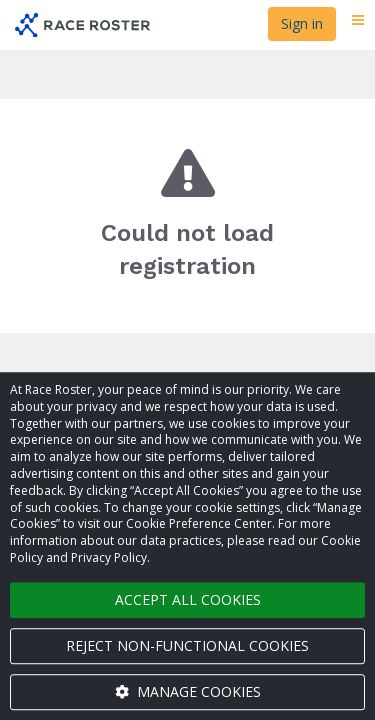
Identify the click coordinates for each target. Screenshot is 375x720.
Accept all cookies (188, 599)
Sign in (302, 23)
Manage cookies (188, 691)
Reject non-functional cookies (187, 645)
